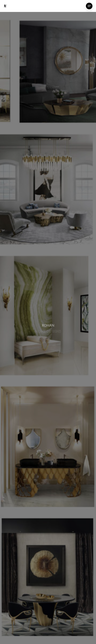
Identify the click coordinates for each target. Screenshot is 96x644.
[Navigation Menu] (89, 6)
